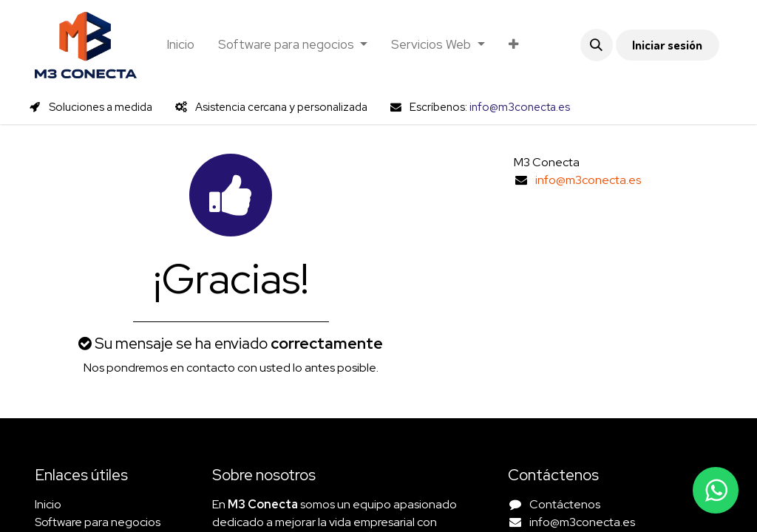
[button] (597, 45)
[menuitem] (180, 45)
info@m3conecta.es (588, 180)
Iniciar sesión (667, 45)
